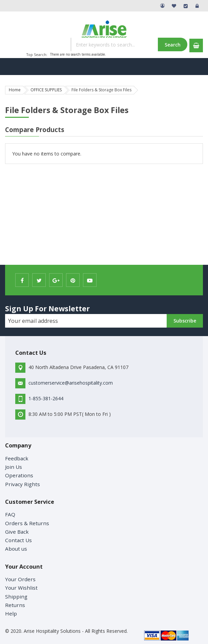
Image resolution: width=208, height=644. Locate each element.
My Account (163, 6)
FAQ (10, 514)
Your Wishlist (21, 588)
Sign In (197, 6)
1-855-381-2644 (46, 398)
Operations (19, 475)
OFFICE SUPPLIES (46, 90)
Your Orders (20, 579)
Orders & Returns (27, 523)
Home (15, 90)
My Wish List (174, 6)
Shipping (16, 596)
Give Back (17, 532)
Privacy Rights (23, 484)
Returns (15, 605)
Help (11, 613)
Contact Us (18, 540)
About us (16, 549)
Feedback (17, 458)
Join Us (14, 467)
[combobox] (129, 44)
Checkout (186, 6)
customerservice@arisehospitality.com (71, 383)
